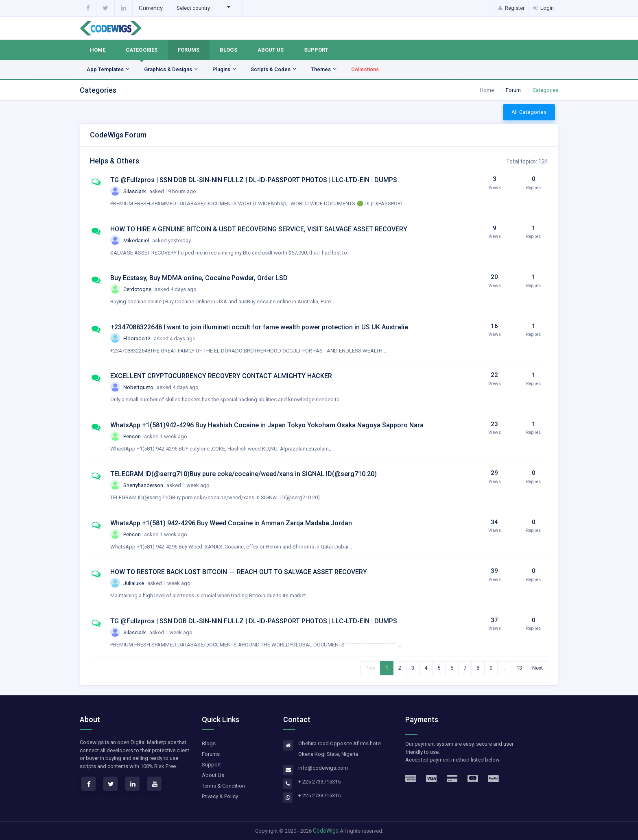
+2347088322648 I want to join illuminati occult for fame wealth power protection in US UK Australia (259, 327)
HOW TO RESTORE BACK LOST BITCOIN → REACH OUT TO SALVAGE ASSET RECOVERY (239, 572)
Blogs (228, 50)
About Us (271, 50)
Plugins (225, 69)
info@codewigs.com (323, 768)
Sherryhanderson (166, 485)
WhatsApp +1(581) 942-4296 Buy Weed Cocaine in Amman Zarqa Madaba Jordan (231, 523)
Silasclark (160, 191)
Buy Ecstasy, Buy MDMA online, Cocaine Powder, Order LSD (199, 278)
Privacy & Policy (220, 796)
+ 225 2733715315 (319, 782)
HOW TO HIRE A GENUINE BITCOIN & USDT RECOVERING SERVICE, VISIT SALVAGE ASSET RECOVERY (259, 229)
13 (519, 668)
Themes (324, 69)
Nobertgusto (161, 387)
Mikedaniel (157, 240)
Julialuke (157, 583)
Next (537, 668)
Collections (365, 69)
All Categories (529, 112)
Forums (189, 50)
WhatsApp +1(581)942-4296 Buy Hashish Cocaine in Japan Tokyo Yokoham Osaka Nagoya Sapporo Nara (267, 425)
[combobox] (206, 8)
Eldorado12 (159, 338)
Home (98, 50)
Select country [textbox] (193, 8)
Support (316, 50)
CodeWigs (326, 831)
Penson (155, 436)
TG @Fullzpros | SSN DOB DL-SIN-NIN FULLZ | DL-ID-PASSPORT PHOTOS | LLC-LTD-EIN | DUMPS (254, 180)
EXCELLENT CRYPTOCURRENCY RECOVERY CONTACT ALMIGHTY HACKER (221, 376)
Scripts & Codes (274, 69)
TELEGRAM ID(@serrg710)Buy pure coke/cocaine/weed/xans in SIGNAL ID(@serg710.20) (244, 474)
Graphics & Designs (171, 69)
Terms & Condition (223, 786)
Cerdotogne (160, 289)
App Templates (108, 69)
